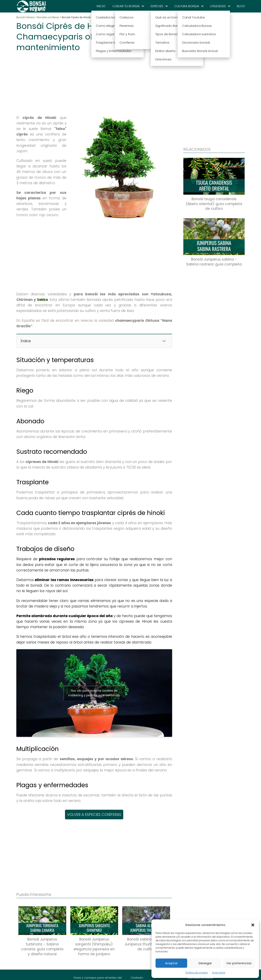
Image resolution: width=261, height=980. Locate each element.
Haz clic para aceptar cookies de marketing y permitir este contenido (94, 693)
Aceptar (171, 963)
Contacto (137, 978)
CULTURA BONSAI (187, 6)
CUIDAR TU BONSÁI (126, 6)
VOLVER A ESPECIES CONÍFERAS (94, 815)
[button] (253, 925)
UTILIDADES (218, 6)
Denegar (205, 963)
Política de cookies (197, 973)
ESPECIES (157, 6)
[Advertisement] (94, 82)
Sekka (42, 300)
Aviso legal (219, 973)
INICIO (101, 6)
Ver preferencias (239, 963)
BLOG (241, 6)
